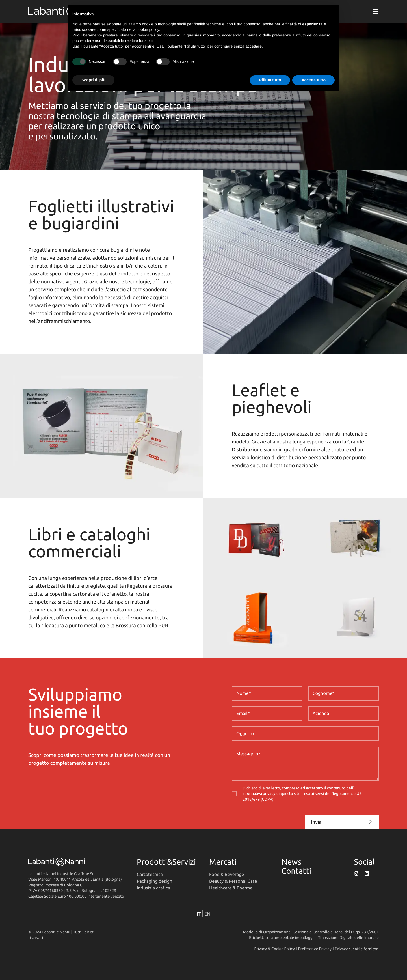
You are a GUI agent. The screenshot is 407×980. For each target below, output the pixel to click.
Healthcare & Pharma (231, 888)
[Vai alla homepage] (77, 862)
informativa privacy (259, 794)
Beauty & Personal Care (233, 881)
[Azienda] (343, 713)
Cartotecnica (150, 875)
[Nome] (267, 693)
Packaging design (154, 881)
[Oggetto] (305, 734)
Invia (342, 822)
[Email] (267, 713)
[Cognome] (343, 693)
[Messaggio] (305, 764)
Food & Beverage (227, 875)
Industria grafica (153, 888)
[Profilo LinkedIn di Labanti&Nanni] (367, 874)
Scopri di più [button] (93, 80)
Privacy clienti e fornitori (357, 949)
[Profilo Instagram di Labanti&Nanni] (356, 874)
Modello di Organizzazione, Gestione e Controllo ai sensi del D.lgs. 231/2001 (311, 932)
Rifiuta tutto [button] (270, 80)
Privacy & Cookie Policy (275, 949)
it (199, 914)
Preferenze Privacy (315, 949)
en (207, 914)
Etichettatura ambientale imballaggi (281, 938)
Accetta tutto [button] (313, 80)
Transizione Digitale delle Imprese (349, 938)
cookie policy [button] (148, 29)
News (291, 862)
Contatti (296, 871)
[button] (376, 12)
